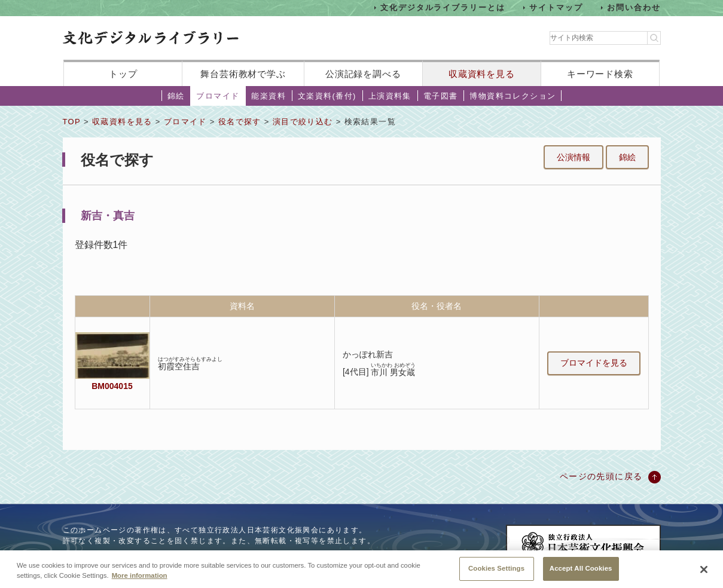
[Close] (704, 575)
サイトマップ (556, 7)
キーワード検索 (600, 74)
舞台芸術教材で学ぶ (243, 74)
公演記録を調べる (363, 74)
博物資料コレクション (512, 96)
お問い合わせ (634, 7)
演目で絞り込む (303, 122)
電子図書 (441, 96)
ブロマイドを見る (594, 363)
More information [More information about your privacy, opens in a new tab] (140, 581)
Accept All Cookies (581, 574)
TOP (72, 122)
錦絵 (176, 96)
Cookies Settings (496, 574)
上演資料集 (390, 96)
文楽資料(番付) (327, 96)
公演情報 (573, 157)
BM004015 (112, 386)
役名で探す (240, 122)
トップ (123, 74)
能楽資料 (269, 96)
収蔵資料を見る (482, 74)
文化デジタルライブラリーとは (443, 7)
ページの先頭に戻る (601, 476)
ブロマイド (218, 96)
